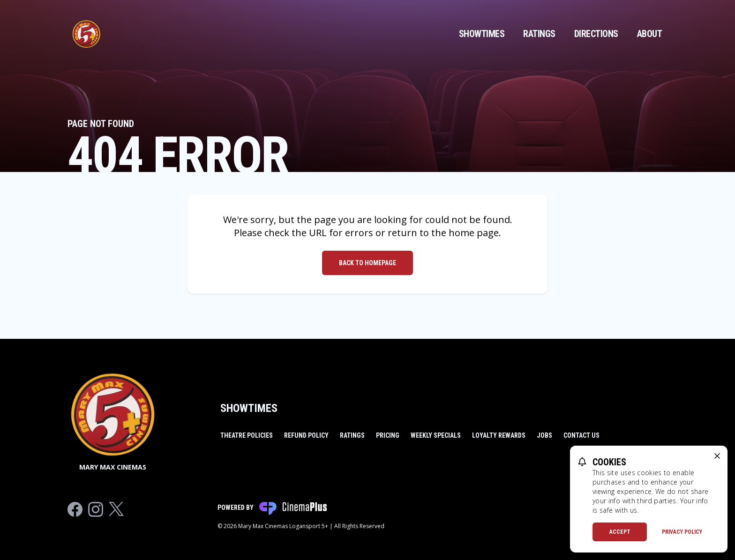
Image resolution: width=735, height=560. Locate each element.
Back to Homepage (367, 263)
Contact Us (581, 435)
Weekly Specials (436, 435)
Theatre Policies (247, 435)
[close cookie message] (717, 456)
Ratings (539, 34)
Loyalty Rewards (499, 435)
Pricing (388, 435)
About (650, 34)
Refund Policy (306, 435)
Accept (620, 532)
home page (474, 233)
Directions (596, 34)
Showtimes (482, 34)
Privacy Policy (682, 532)
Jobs (544, 435)
